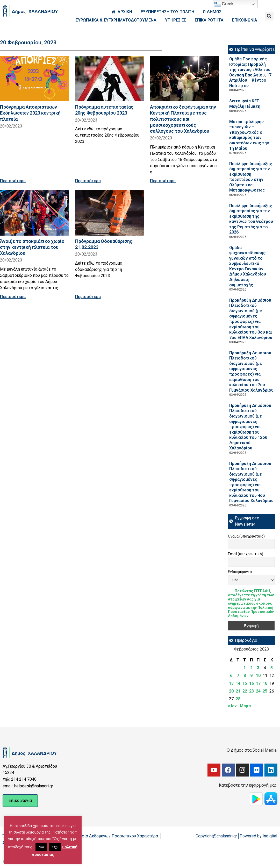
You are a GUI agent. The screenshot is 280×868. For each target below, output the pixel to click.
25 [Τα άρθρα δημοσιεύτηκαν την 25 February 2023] (265, 691)
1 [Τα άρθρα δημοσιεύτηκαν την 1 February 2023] (245, 668)
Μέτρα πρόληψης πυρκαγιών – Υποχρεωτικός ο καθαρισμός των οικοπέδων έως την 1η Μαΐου (249, 135)
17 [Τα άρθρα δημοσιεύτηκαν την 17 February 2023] (258, 683)
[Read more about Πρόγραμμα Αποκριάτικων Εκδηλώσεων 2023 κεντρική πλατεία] (34, 79)
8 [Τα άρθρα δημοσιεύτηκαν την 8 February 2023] (245, 676)
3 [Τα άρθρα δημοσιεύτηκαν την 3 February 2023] (258, 668)
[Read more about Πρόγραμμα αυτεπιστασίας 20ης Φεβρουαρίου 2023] (110, 79)
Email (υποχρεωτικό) (246, 554)
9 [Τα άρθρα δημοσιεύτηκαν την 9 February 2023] (251, 676)
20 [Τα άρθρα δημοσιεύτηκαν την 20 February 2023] (231, 691)
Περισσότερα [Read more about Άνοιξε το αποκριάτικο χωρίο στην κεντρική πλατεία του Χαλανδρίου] (13, 297)
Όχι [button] (55, 847)
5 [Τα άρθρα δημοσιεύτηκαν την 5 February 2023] (272, 668)
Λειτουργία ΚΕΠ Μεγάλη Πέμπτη (245, 104)
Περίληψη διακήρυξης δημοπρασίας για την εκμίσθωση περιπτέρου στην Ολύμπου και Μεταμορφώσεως (251, 177)
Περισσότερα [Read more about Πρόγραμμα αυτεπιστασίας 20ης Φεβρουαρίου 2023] (88, 181)
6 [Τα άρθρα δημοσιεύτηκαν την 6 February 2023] (231, 676)
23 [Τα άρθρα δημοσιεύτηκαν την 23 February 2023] (252, 691)
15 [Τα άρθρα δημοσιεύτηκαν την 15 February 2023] (245, 683)
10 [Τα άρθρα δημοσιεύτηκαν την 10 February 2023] (258, 676)
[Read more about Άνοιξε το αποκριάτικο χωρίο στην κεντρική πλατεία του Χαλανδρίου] (34, 213)
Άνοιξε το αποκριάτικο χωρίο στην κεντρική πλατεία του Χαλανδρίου (32, 247)
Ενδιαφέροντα (240, 572)
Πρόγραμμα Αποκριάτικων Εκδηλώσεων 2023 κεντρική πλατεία (30, 113)
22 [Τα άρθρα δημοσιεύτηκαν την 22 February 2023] (245, 691)
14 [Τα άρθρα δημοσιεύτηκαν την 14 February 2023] (238, 683)
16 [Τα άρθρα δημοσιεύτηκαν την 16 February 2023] (252, 683)
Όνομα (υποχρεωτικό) (246, 536)
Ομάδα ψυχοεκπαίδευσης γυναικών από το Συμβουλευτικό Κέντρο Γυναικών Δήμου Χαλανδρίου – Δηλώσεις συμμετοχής (249, 266)
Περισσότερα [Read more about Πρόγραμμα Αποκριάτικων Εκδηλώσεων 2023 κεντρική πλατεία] (13, 181)
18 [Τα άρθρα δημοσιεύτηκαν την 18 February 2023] (265, 683)
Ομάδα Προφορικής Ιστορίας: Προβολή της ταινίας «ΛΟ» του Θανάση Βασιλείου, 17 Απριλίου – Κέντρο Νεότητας (250, 72)
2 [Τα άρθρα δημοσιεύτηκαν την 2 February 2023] (251, 668)
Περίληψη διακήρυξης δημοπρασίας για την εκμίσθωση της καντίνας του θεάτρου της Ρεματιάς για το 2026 (251, 219)
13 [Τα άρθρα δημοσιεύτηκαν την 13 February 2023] (231, 683)
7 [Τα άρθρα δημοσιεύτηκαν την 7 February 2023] (238, 676)
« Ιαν (232, 706)
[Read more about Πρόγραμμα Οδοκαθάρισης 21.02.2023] (110, 213)
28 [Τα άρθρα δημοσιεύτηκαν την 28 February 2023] (238, 699)
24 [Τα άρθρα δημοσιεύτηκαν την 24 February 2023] (258, 691)
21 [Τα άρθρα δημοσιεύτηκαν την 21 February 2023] (238, 691)
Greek (224, 4)
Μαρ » (246, 706)
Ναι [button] (41, 847)
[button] (269, 16)
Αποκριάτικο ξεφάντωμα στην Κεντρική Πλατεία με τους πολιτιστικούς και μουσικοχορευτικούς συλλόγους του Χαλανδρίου (183, 119)
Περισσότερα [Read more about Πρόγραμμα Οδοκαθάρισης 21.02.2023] (88, 297)
